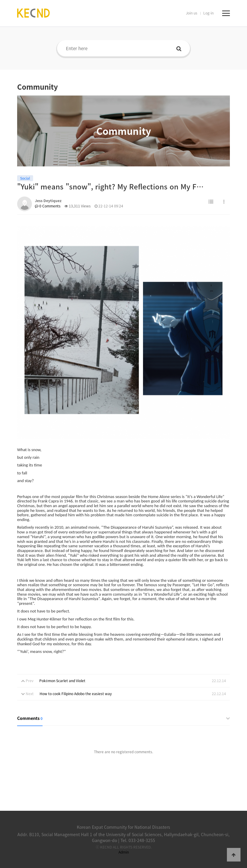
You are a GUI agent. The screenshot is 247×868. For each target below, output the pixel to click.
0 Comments (48, 206)
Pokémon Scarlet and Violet (62, 681)
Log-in (208, 13)
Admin (124, 852)
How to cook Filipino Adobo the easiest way (76, 694)
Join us (192, 13)
